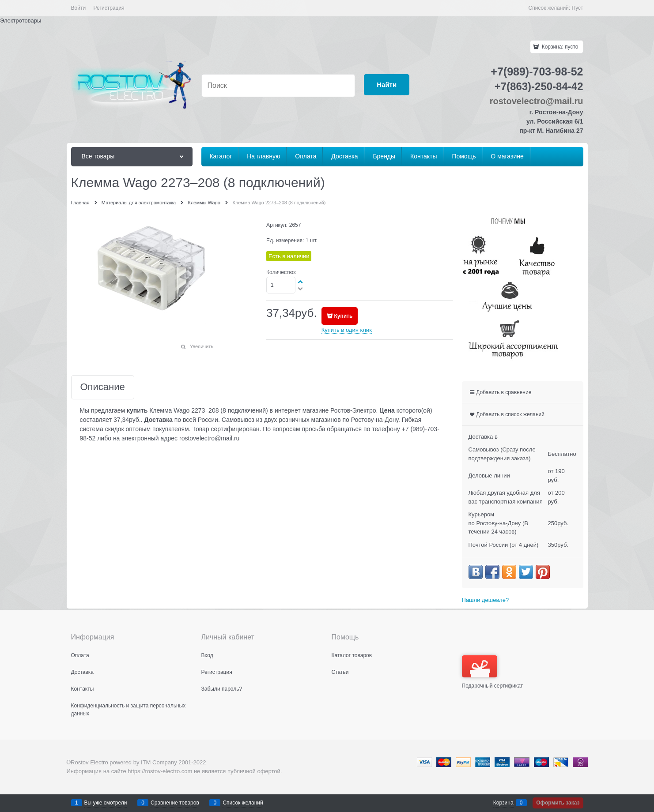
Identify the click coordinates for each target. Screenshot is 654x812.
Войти (79, 8)
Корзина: (559, 47)
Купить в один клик (347, 330)
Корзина (503, 803)
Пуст (578, 8)
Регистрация (109, 8)
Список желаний (243, 803)
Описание (103, 387)
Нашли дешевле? (486, 600)
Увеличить (202, 346)
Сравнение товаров (175, 803)
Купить (343, 316)
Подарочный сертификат (493, 672)
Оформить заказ (558, 803)
